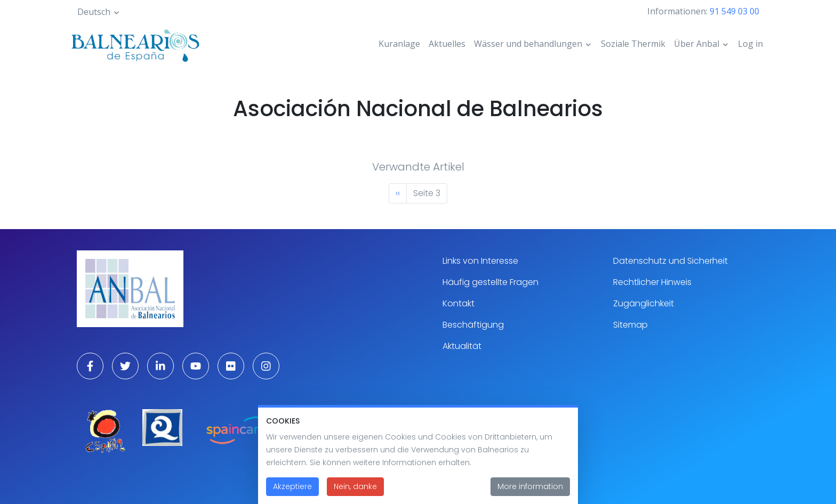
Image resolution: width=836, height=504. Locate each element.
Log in (750, 44)
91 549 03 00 (734, 11)
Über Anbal (697, 44)
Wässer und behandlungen (528, 44)
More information (530, 493)
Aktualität (462, 346)
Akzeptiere (292, 493)
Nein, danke (355, 493)
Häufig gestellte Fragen (491, 282)
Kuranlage (399, 44)
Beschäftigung (473, 325)
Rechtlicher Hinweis (652, 282)
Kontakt (459, 303)
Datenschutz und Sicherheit (670, 261)
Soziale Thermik (633, 44)
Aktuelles (447, 44)
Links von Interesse (480, 261)
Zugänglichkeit (644, 303)
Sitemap (630, 325)
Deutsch (94, 12)
